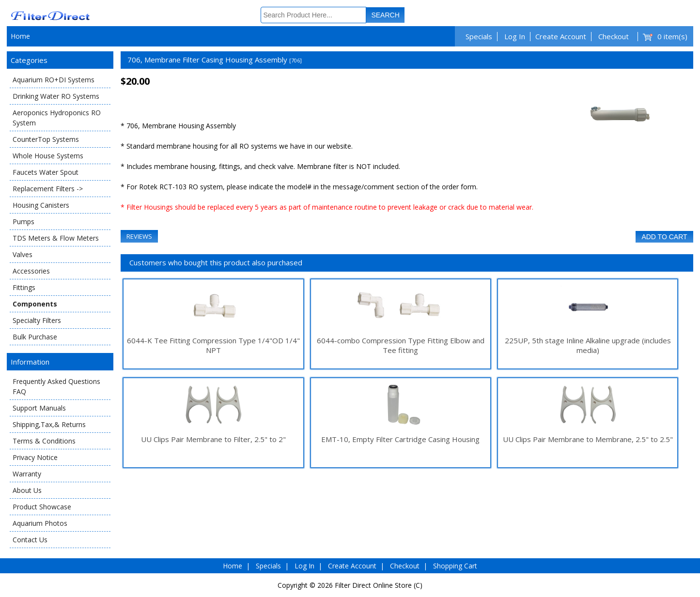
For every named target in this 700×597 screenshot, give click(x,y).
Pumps (23, 222)
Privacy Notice (35, 457)
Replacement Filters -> (48, 189)
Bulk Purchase (35, 337)
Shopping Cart (455, 566)
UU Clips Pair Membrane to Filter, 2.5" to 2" (213, 439)
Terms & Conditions (44, 441)
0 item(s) (672, 36)
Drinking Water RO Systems (56, 96)
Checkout (614, 36)
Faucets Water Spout (46, 172)
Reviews (139, 236)
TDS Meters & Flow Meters (56, 238)
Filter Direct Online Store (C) (379, 585)
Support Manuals (39, 408)
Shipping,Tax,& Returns (49, 424)
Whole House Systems (48, 156)
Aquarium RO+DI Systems (54, 80)
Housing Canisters (41, 205)
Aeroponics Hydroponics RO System (57, 118)
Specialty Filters (37, 320)
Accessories (31, 271)
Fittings (24, 287)
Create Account (561, 36)
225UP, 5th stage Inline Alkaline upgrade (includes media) (588, 345)
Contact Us (30, 540)
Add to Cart (664, 237)
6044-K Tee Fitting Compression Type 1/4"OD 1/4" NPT (213, 345)
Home (20, 36)
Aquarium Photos (40, 523)
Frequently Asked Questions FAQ (56, 386)
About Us (27, 490)
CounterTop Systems (46, 139)
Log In (515, 36)
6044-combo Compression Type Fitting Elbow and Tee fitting (401, 345)
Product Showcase (42, 507)
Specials (479, 36)
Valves (23, 254)
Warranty (27, 474)
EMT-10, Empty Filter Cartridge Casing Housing (400, 439)
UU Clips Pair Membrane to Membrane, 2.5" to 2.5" (588, 439)
